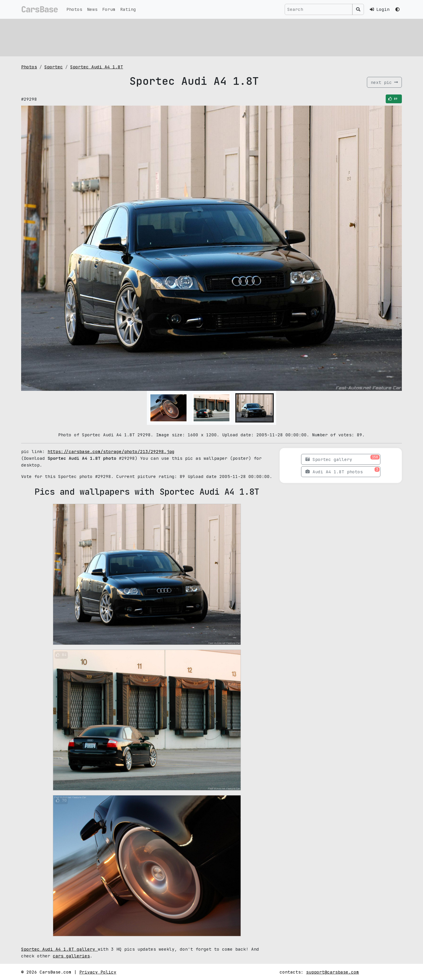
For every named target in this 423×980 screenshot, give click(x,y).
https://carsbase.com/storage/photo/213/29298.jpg (111, 451)
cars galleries (71, 956)
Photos (74, 9)
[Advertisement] (197, 37)
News (92, 9)
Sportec (54, 67)
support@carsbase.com (333, 972)
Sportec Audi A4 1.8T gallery (59, 949)
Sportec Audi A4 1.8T (97, 67)
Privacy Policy (98, 972)
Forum (109, 9)
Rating (128, 9)
